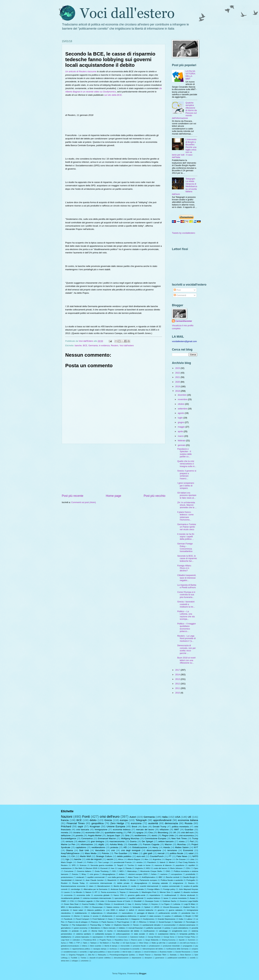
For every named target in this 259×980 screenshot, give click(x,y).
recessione (66, 916)
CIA (73, 856)
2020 (178, 382)
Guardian (189, 830)
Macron (168, 844)
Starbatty (173, 955)
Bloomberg (163, 833)
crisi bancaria (83, 830)
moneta (65, 833)
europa (124, 820)
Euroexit (104, 868)
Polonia (105, 853)
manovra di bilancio (163, 865)
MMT (177, 830)
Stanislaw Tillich (160, 955)
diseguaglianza (141, 883)
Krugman (95, 826)
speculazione (120, 898)
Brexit (134, 827)
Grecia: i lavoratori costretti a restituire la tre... (186, 604)
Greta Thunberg (102, 871)
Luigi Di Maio (189, 904)
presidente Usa (188, 913)
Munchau (182, 844)
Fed (192, 841)
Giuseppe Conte (152, 901)
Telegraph (141, 820)
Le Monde (78, 892)
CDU (188, 868)
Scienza (83, 865)
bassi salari (78, 910)
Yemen (136, 925)
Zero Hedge (117, 823)
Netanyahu (102, 955)
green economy (81, 928)
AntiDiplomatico (148, 877)
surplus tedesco (154, 898)
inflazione (164, 830)
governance (160, 958)
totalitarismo (66, 937)
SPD (74, 865)
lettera (85, 946)
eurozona (136, 823)
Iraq (129, 904)
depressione (137, 958)
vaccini (110, 859)
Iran (113, 868)
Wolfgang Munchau (130, 838)
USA (178, 817)
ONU (86, 907)
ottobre (181, 404)
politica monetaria (180, 827)
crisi (113, 850)
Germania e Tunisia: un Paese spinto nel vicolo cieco (187, 527)
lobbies (122, 928)
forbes (154, 874)
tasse (166, 898)
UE (190, 817)
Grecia (108, 820)
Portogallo (191, 880)
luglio (181, 418)
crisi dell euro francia (187, 943)
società (193, 958)
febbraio (182, 441)
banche (78, 345)
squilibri (192, 865)
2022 (178, 373)
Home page (113, 496)
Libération (76, 940)
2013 (178, 679)
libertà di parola (120, 886)
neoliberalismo (98, 847)
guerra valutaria (176, 910)
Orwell (80, 862)
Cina (150, 833)
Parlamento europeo (148, 880)
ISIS (114, 871)
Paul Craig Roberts (187, 862)
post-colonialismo (181, 928)
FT (170, 856)
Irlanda (167, 847)
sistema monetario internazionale (97, 898)
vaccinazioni (98, 937)
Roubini (64, 883)
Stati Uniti (84, 850)
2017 (178, 670)
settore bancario (166, 841)
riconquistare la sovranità (129, 949)
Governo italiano (84, 871)
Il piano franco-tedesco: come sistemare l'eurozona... (185, 516)
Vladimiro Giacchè (122, 925)
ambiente (65, 910)
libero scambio (96, 946)
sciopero (195, 949)
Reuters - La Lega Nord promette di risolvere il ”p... (186, 638)
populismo (180, 865)
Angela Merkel (95, 835)
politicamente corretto (168, 913)
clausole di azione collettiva (100, 958)
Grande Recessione (183, 952)
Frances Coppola (151, 844)
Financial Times (76, 823)
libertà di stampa (111, 946)
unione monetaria (179, 898)
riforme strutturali (187, 895)
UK (175, 833)
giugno (181, 422)
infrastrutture (112, 913)
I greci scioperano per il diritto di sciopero (186, 486)
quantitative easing (114, 833)
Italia (165, 817)
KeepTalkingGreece (70, 853)
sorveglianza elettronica (126, 916)
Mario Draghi (66, 862)
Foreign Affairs (153, 889)
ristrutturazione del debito (128, 931)
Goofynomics (149, 919)
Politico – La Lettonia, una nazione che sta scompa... (186, 615)
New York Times (179, 838)
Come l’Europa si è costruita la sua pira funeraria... (186, 595)
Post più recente (73, 496)
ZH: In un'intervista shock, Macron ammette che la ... (187, 505)
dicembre (182, 395)
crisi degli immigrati (131, 850)
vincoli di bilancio (150, 952)
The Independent (79, 925)
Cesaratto (133, 844)
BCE (85, 345)
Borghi (188, 916)
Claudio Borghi (189, 877)
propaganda (188, 946)
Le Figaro (166, 904)
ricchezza (113, 949)
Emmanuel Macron (107, 838)
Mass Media (91, 853)
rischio (110, 931)
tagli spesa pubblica (97, 952)
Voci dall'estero (127, 345)
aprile (181, 431)
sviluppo (75, 961)
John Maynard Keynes (188, 889)
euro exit (141, 856)
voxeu (182, 841)
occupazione (176, 874)
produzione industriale (171, 946)
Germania (93, 345)
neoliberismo (140, 835)
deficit (131, 910)
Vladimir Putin (189, 907)
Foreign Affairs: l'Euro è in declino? (184, 568)
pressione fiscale (139, 946)
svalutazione (66, 868)
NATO (195, 856)
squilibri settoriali (136, 898)
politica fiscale (176, 853)
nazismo (164, 874)
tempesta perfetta (187, 934)
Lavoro (67, 892)
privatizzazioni (154, 946)
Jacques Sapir (113, 835)
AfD (125, 847)
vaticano (138, 952)
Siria (127, 835)
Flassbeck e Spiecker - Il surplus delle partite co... (184, 453)
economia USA (92, 833)
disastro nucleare (191, 892)
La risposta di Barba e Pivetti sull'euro (187, 586)
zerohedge (75, 889)
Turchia (130, 865)
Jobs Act (91, 955)
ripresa (86, 916)
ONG (168, 871)
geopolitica (97, 823)
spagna (140, 833)
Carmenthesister (184, 321)
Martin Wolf (85, 856)
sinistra (139, 862)
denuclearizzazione (121, 958)
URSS (157, 907)
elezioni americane (187, 925)
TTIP (78, 943)
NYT (196, 847)
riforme (77, 916)
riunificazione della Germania (177, 949)
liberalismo (95, 928)
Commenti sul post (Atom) (83, 502)
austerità (153, 823)
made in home (144, 865)
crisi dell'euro (110, 816)
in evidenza (104, 345)
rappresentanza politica (81, 949)
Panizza (95, 922)
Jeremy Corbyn (141, 904)
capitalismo (81, 847)
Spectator (178, 922)
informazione (87, 844)
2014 (178, 675)
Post (177, 290)
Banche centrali (173, 877)
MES (121, 871)
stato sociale (139, 934)
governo (161, 910)
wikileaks (178, 916)
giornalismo (66, 928)
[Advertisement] (114, 469)
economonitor (170, 925)
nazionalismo (127, 913)
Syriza (63, 943)
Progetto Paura (105, 940)
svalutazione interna (167, 934)
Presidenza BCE (90, 940)
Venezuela (134, 892)
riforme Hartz (97, 931)
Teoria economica (108, 892)
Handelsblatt (66, 880)
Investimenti (119, 904)
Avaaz (193, 898)
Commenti (180, 295)
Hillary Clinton (104, 904)
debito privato (123, 883)
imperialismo (155, 895)
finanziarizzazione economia (73, 886)
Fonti (86, 816)
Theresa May (96, 925)
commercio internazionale (101, 883)
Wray (84, 874)
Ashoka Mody (116, 844)
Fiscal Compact (82, 919)
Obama (69, 850)
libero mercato (109, 928)
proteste (75, 931)
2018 (178, 391)
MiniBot (123, 880)
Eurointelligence (69, 838)
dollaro (122, 874)
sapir (80, 826)
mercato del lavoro (145, 830)
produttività (190, 874)
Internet (79, 880)
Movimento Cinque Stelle (151, 871)
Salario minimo (113, 907)
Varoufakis (100, 850)
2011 (178, 688)
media (134, 886)
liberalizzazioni (103, 886)
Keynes (155, 904)
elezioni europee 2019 (138, 874)
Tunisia (83, 958)
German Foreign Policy (187, 937)
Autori (133, 817)
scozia (96, 916)
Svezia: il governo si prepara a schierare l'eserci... (187, 475)
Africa (121, 859)
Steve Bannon (185, 955)
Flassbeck (152, 862)
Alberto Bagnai (134, 859)
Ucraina (77, 833)
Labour (189, 919)
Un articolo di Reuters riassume (81, 71)
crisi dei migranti (94, 859)
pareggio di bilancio (146, 913)
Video (135, 853)
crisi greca (94, 874)
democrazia (171, 823)
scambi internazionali (149, 886)
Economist (188, 850)
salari (191, 853)
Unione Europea (116, 826)
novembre (183, 399)
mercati (161, 853)
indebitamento (81, 913)
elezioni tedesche (146, 910)
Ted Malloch (104, 943)
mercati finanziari (136, 928)
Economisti (123, 937)
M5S (63, 907)
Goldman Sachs (169, 901)
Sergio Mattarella (152, 940)
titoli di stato (127, 952)
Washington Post (149, 892)
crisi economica (186, 835)
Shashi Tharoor (145, 955)
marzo (181, 436)
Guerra (133, 841)
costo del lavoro (160, 868)
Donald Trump (159, 827)
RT (96, 892)
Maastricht (112, 880)
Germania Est (122, 919)
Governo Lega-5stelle (189, 901)
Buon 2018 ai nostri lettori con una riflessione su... (186, 660)
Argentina (157, 859)
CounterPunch (157, 856)
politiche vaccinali (154, 928)
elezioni (82, 841)
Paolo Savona (108, 922)
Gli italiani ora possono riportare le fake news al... (187, 495)
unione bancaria (82, 937)
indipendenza (97, 913)
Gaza (110, 919)
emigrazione (178, 883)
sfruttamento (107, 916)
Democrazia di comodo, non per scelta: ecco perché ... (186, 649)
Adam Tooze (133, 877)
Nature (88, 892)
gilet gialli (148, 853)
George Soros (169, 937)
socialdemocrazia (70, 952)
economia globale (102, 895)
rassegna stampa (100, 949)
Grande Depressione (167, 919)
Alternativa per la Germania (95, 889)
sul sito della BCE (113, 95)
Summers (192, 940)
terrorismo (172, 850)
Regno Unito (168, 835)
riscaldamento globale (70, 898)
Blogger (143, 973)
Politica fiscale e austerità (172, 880)
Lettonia (177, 904)
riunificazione (149, 931)
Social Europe (165, 922)
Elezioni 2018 (91, 868)
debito (93, 820)
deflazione (66, 835)
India (181, 919)
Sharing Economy (169, 940)
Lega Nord (65, 940)
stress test (65, 961)
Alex (146, 859)
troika (64, 856)
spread (143, 916)
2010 (178, 693)
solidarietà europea (103, 934)
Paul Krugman (123, 922)
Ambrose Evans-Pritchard (122, 889)
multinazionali (170, 895)
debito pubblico (124, 856)
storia (151, 934)
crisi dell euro (187, 833)
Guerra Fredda (88, 904)
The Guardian (121, 853)
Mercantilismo (75, 907)
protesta (114, 847)
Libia (192, 859)
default (122, 910)
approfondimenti (162, 820)
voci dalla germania (116, 877)
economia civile (83, 895)
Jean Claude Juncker (95, 880)
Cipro (196, 868)
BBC (161, 877)
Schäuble (136, 907)
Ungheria (139, 868)
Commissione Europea (155, 838)
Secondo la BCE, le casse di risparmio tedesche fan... (187, 558)
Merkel (172, 862)
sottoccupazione (123, 934)
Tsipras (122, 892)
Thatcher (65, 925)
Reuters (115, 345)
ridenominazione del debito (153, 949)
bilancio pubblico (94, 910)
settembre (183, 409)
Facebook (68, 919)
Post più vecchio (155, 496)
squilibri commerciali (96, 877)
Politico (90, 862)
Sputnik (182, 940)
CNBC (64, 901)
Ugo (67, 859)
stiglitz (101, 844)
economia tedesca (122, 830)
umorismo (85, 961)
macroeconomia (117, 841)
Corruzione (69, 871)
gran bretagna (98, 841)
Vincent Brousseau (171, 907)
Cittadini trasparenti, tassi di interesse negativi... (187, 578)
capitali (177, 892)
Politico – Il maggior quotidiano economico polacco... (186, 627)
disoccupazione (154, 850)
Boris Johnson (176, 868)
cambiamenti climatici (151, 925)
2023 (178, 368)
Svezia (75, 874)
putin (85, 931)
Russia (189, 823)
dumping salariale (160, 883)
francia (65, 820)
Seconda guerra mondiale (102, 865)
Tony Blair (116, 943)
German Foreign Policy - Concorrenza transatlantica (185, 547)
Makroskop (132, 871)
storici (154, 835)
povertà (79, 835)
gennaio (182, 445)
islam (91, 886)
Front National (99, 919)
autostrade (173, 943)
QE (134, 922)
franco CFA (119, 895)
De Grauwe (181, 859)
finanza (191, 883)
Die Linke (100, 901)
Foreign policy (169, 889)
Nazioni (67, 816)
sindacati (80, 877)
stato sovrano (155, 916)
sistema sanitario (83, 934)
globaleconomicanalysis (70, 946)
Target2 (120, 865)
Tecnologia (191, 922)
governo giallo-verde (137, 895)
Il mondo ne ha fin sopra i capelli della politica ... (186, 537)
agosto (181, 413)
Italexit (162, 862)
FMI (129, 833)
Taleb (85, 943)
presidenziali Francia (123, 862)
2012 (178, 684)
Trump (195, 838)
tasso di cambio (114, 952)
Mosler (133, 880)
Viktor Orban (144, 943)
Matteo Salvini (182, 847)
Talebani (93, 943)
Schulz (152, 922)
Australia (140, 889)
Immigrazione (101, 830)
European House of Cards (119, 901)
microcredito (125, 946)
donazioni (148, 958)
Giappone (135, 919)
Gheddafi (138, 901)
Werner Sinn (165, 892)
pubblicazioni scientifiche (177, 958)
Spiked (147, 907)
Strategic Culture (104, 856)
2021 (178, 377)
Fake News (182, 856)
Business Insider (166, 952)
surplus (168, 916)
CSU (72, 901)
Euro (145, 827)
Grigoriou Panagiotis (77, 955)
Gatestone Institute (137, 937)
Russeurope (97, 907)
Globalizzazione (140, 847)
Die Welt (79, 868)
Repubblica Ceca (121, 940)
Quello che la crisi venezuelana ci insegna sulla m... (187, 464)
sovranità (83, 952)
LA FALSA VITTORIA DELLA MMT (190, 75)
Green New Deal (71, 904)
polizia (167, 928)
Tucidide (74, 958)
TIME (71, 943)
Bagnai (168, 859)
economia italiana (188, 820)
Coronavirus (87, 838)
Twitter (108, 925)
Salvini (126, 907)
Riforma (142, 922)
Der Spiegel (147, 841)
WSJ (148, 868)
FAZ (196, 916)
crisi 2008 (110, 910)
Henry (155, 847)
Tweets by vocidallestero (184, 233)
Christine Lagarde (85, 901)
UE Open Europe (129, 943)
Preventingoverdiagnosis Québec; (122, 955)
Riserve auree (137, 940)
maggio (182, 427)
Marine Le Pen (68, 844)
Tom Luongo (104, 862)
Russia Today (78, 883)
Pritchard (66, 826)
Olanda (128, 868)
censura (69, 841)
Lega (120, 868)
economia (68, 895)
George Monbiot (154, 937)
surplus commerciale (171, 886)
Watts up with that (158, 943)
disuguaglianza (109, 874)
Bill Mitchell (111, 937)
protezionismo (67, 877)
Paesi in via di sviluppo (78, 922)
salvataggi (163, 931)
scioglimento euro (179, 931)
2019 (178, 386)
